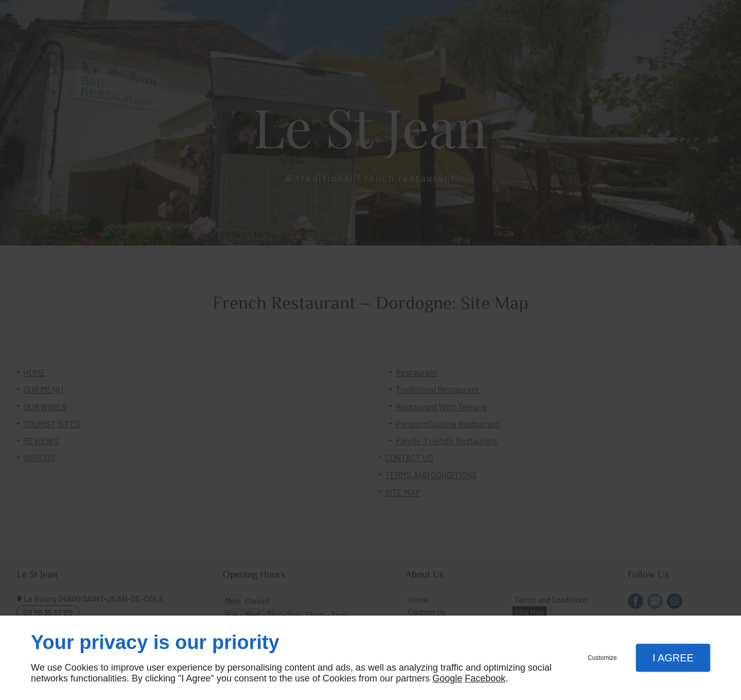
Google (447, 678)
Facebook (485, 678)
